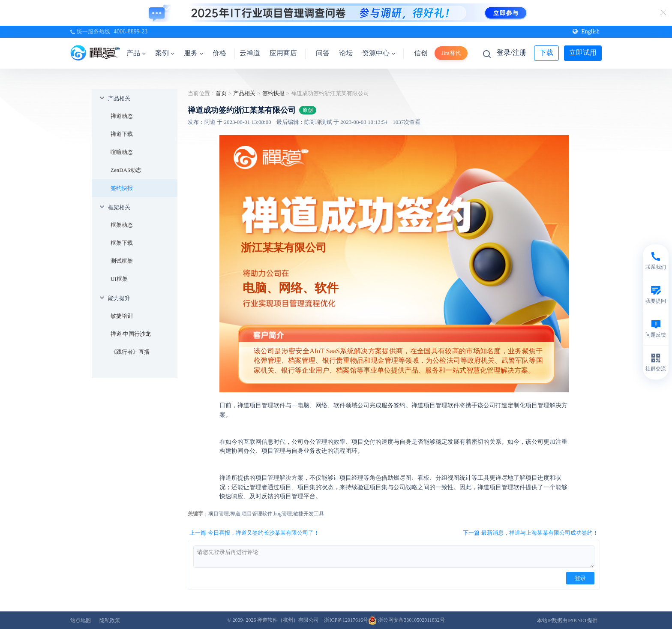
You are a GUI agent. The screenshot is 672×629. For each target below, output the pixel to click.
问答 (323, 53)
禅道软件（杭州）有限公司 (288, 620)
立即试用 (583, 53)
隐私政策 (110, 620)
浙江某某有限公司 (284, 247)
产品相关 (119, 98)
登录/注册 (511, 53)
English (586, 32)
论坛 (346, 53)
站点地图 (81, 620)
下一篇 (531, 533)
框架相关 (119, 207)
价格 (219, 53)
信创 (421, 53)
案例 (165, 53)
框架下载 (122, 243)
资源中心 (379, 53)
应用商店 (283, 53)
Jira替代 (451, 53)
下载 (546, 53)
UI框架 (119, 279)
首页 (221, 93)
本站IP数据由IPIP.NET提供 (567, 620)
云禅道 (250, 53)
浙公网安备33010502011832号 (406, 620)
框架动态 (122, 225)
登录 (580, 578)
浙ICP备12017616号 (346, 620)
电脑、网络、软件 (291, 288)
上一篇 (254, 533)
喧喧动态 (122, 152)
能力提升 (119, 298)
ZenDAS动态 (126, 170)
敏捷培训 (122, 316)
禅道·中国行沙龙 (131, 334)
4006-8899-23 (130, 32)
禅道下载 (122, 134)
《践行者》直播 (130, 352)
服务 (193, 53)
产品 (136, 53)
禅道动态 (122, 116)
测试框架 (122, 261)
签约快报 (122, 188)
